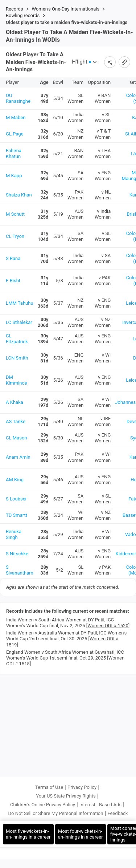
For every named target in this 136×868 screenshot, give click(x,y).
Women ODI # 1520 (108, 627)
